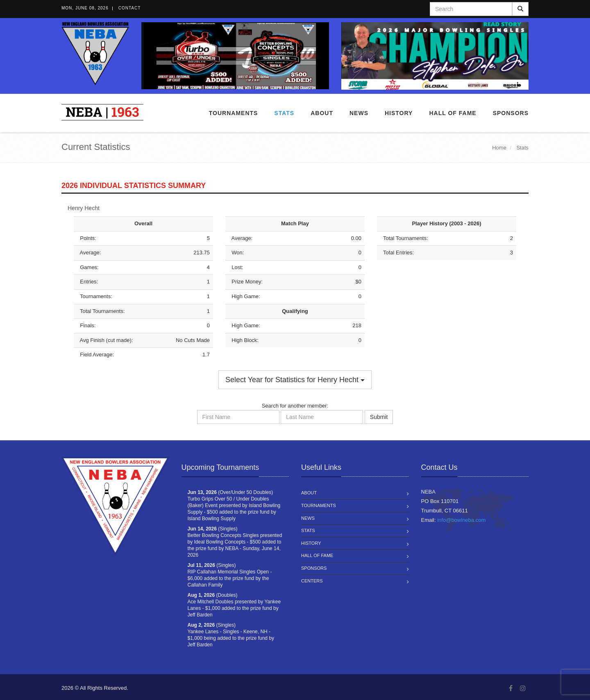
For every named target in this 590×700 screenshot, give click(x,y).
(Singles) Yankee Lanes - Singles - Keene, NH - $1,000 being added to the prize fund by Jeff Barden (231, 635)
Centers (312, 581)
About (322, 113)
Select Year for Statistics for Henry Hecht (295, 380)
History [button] (399, 113)
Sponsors (511, 113)
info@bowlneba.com (461, 520)
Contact (130, 8)
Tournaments (234, 113)
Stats (284, 113)
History (311, 543)
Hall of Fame (453, 113)
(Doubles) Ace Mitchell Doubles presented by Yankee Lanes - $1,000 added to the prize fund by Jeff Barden (234, 605)
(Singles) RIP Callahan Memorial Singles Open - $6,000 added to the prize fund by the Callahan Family (230, 575)
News (359, 113)
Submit (379, 417)
